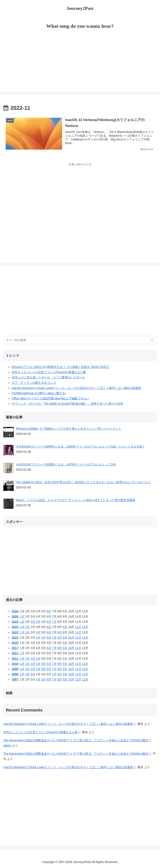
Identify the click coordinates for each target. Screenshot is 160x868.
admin (7, 745)
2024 (15, 622)
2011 (15, 659)
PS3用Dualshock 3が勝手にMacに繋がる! (39, 393)
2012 (15, 653)
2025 (15, 617)
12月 (85, 627)
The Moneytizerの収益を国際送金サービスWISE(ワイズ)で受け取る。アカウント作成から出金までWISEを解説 (76, 740)
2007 (15, 679)
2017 (15, 648)
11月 (78, 627)
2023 (15, 627)
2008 (15, 674)
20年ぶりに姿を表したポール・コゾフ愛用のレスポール (48, 377)
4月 (38, 622)
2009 (15, 669)
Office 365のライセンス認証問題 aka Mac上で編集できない (50, 398)
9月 (65, 627)
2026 (15, 611)
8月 (60, 632)
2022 (15, 632)
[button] (152, 340)
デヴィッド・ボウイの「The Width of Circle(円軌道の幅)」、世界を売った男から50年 (67, 404)
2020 (15, 643)
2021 (15, 638)
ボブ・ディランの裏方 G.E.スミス (34, 383)
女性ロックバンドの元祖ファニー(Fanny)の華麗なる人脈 (49, 372)
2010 (15, 664)
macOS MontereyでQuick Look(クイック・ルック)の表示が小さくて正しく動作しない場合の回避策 (76, 388)
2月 (27, 627)
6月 (49, 611)
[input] (80, 340)
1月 (22, 617)
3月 (33, 622)
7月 (54, 622)
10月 (71, 638)
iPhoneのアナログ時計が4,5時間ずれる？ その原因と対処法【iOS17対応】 (61, 367)
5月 (44, 638)
